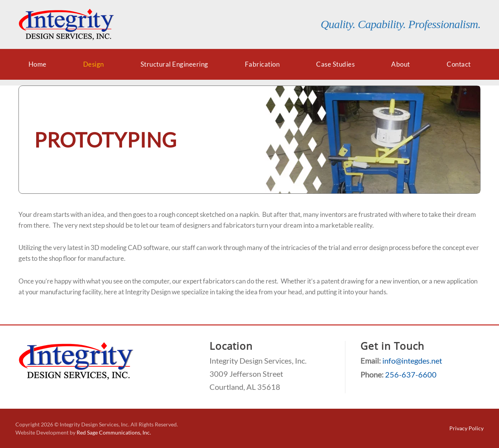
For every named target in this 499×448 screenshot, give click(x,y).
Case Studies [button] (335, 64)
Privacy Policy (466, 428)
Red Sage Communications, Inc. (114, 432)
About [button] (401, 64)
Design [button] (94, 64)
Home (38, 64)
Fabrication (262, 64)
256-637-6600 (411, 374)
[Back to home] (67, 24)
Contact (459, 64)
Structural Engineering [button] (174, 64)
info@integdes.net (412, 361)
